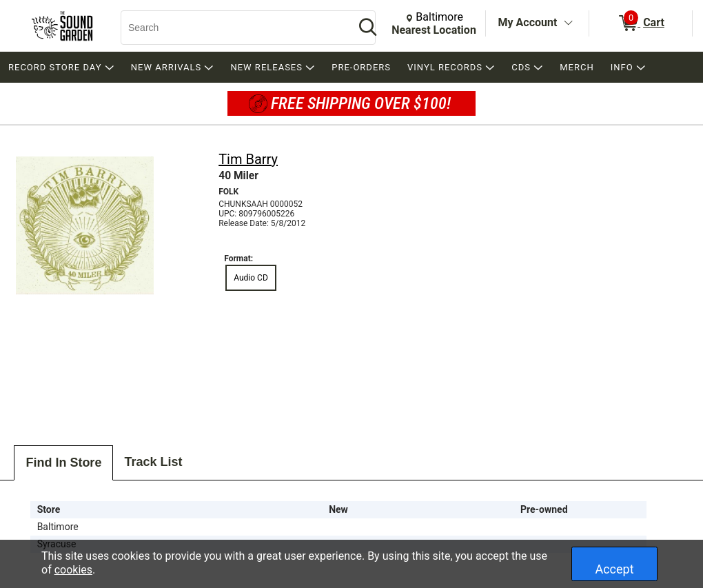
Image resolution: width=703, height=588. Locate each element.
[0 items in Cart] (641, 23)
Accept (614, 569)
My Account (528, 22)
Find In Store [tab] (63, 463)
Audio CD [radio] (251, 278)
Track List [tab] (153, 462)
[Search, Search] (231, 28)
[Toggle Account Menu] (568, 23)
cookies (73, 570)
